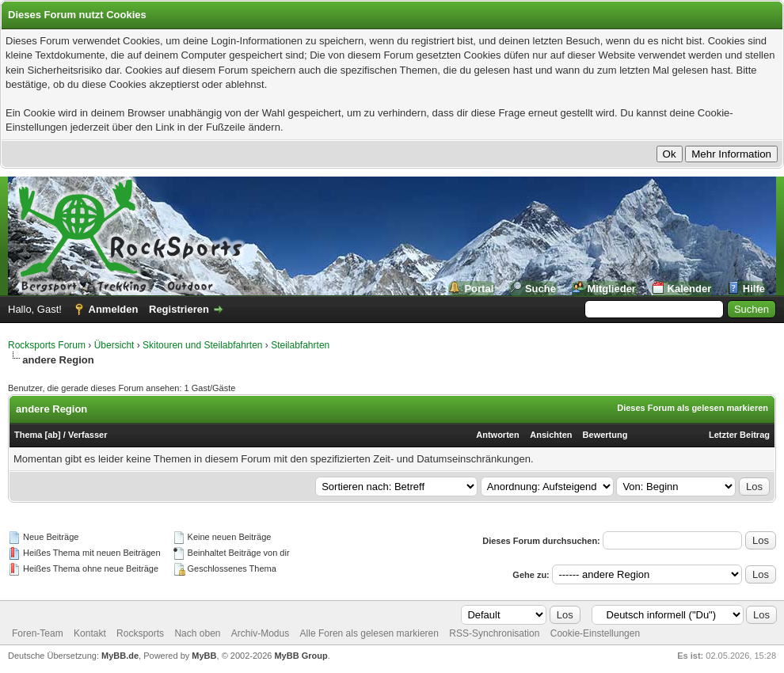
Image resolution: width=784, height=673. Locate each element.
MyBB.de (120, 656)
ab (53, 435)
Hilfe (754, 289)
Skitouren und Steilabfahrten (202, 345)
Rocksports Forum (47, 345)
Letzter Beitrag (739, 435)
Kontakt (90, 633)
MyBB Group (301, 656)
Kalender (690, 289)
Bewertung (605, 435)
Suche (540, 289)
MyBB (204, 656)
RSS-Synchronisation (494, 633)
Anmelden (114, 309)
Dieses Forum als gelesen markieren (693, 408)
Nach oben (197, 633)
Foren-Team (38, 633)
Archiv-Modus (260, 633)
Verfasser (88, 435)
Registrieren (179, 309)
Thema (28, 435)
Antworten (497, 435)
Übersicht (114, 345)
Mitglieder (612, 289)
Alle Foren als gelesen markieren (369, 633)
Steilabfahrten (300, 345)
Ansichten (551, 435)
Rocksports (140, 633)
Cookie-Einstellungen (595, 633)
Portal (479, 289)
